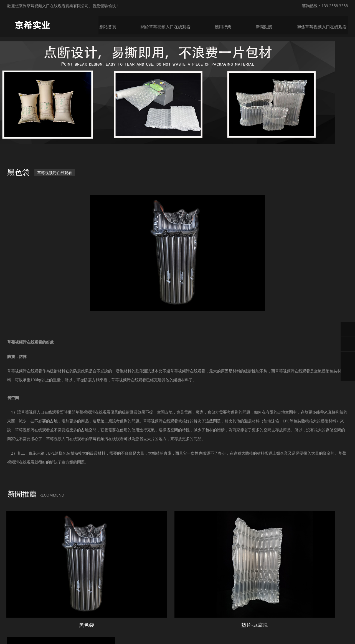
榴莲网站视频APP (227, 639)
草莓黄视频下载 (29, 639)
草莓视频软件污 (165, 639)
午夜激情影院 (255, 639)
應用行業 (228, 24)
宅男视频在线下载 (195, 639)
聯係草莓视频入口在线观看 (324, 24)
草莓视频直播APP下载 (319, 639)
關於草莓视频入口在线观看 (172, 24)
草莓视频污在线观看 (56, 178)
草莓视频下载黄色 (106, 639)
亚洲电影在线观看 (283, 639)
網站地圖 (8, 639)
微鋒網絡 (286, 627)
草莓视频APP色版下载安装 (67, 639)
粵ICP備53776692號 (240, 627)
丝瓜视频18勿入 (137, 639)
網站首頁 (116, 24)
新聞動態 (268, 24)
